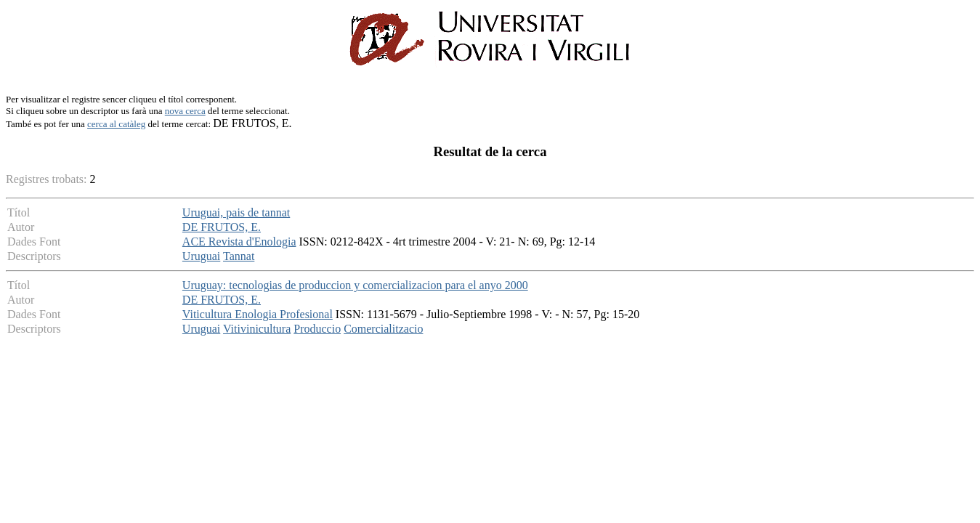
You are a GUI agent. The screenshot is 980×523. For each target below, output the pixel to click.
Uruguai (201, 256)
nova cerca (185, 111)
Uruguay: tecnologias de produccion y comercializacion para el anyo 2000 (355, 285)
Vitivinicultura (257, 329)
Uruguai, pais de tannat (236, 212)
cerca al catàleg (116, 124)
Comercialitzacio (383, 329)
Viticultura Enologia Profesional (258, 314)
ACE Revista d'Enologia (239, 242)
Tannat (239, 256)
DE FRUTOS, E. (222, 227)
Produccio (317, 329)
